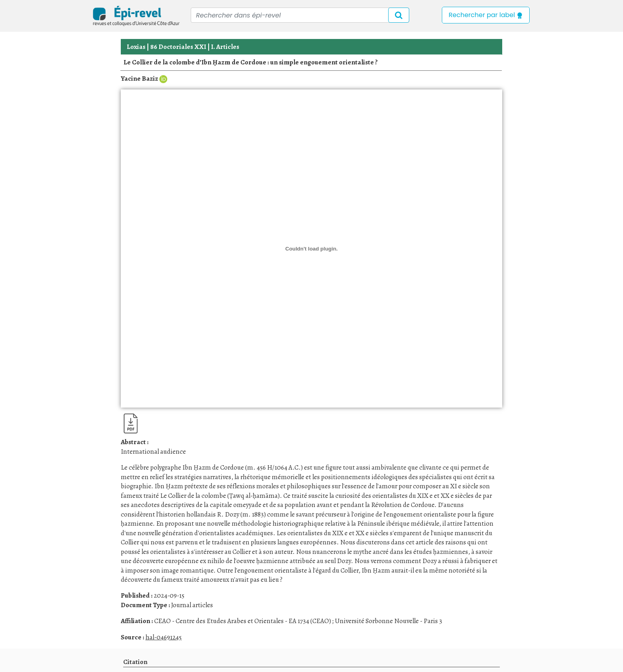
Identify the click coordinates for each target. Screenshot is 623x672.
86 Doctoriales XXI (178, 47)
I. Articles (225, 47)
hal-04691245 (163, 637)
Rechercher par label (486, 15)
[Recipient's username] (300, 15)
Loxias (136, 47)
